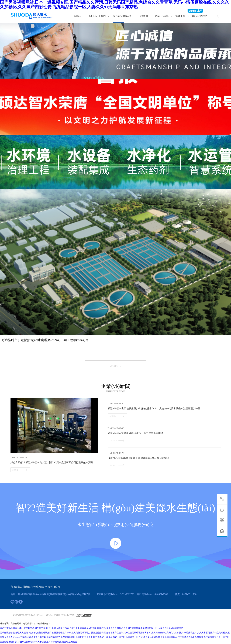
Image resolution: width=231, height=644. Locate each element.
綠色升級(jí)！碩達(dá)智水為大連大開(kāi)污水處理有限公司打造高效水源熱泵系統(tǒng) (54, 462)
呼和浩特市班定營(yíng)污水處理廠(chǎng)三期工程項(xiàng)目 (45, 340)
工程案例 (143, 16)
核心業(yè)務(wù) (122, 16)
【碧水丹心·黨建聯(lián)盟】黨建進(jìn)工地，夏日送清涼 (139, 458)
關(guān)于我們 (97, 16)
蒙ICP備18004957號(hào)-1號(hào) (28, 615)
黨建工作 (180, 16)
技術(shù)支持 (68, 615)
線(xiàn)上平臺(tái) (195, 11)
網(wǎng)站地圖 (53, 615)
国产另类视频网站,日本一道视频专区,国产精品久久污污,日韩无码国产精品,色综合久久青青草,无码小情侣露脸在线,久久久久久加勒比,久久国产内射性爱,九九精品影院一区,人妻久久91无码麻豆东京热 (115, 5)
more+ (116, 366)
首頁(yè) (78, 16)
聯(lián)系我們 (200, 16)
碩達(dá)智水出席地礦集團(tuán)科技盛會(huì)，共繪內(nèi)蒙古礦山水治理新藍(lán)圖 (154, 409)
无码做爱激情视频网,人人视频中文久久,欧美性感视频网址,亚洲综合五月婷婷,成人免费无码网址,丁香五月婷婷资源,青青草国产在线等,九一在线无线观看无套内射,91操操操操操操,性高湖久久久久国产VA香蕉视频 (97, 633)
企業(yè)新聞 (115, 386)
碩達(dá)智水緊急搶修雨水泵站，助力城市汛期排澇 (135, 433)
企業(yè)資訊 (162, 16)
